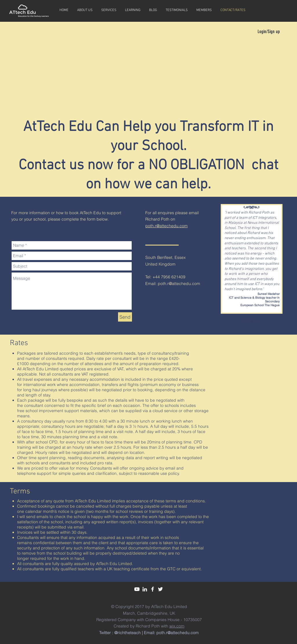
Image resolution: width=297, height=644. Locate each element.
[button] (133, 10)
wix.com (177, 626)
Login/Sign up (269, 31)
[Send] (125, 317)
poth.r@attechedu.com (166, 226)
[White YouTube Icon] (137, 589)
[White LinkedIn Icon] (145, 589)
